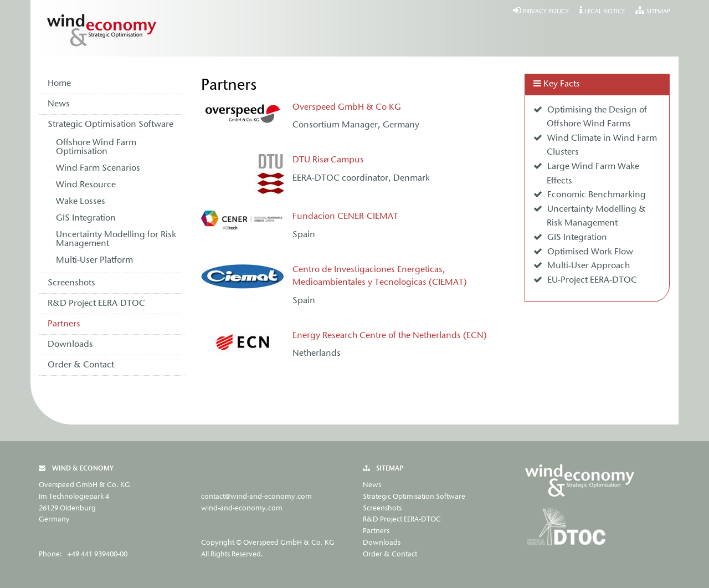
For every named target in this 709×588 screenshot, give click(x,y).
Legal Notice (605, 12)
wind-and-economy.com (242, 508)
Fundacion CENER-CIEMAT (345, 217)
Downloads (70, 345)
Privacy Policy (546, 12)
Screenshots (71, 283)
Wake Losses (81, 202)
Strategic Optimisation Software (111, 125)
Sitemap (658, 12)
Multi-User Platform (94, 260)
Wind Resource (86, 185)
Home (59, 84)
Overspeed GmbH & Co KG (347, 108)
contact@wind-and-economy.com (256, 497)
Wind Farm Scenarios (98, 168)
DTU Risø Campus (328, 160)
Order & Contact (81, 365)
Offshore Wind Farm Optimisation (96, 147)
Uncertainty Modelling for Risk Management (116, 239)
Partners (64, 324)
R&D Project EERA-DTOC (96, 304)
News (59, 104)
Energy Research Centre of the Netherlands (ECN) (390, 336)
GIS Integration (86, 218)
